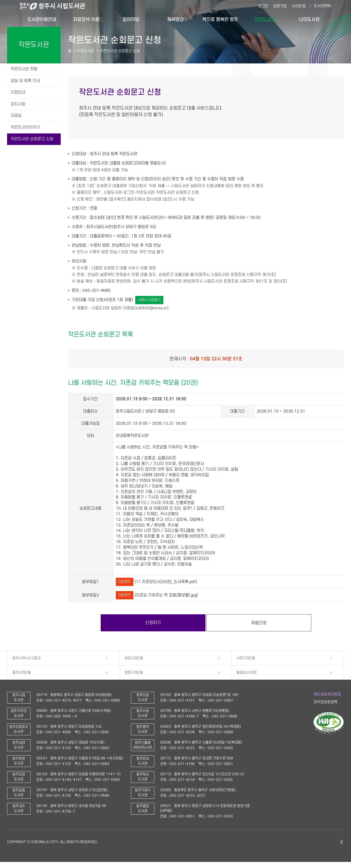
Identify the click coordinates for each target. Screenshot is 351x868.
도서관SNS (323, 6)
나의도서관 (309, 19)
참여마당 (131, 19)
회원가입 (280, 6)
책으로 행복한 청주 (220, 19)
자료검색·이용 (86, 19)
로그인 (263, 6)
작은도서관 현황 (24, 69)
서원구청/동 (246, 658)
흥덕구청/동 (22, 673)
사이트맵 (299, 6)
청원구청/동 (134, 673)
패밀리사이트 (247, 673)
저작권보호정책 (325, 702)
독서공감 (175, 19)
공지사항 (18, 104)
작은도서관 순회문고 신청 (32, 139)
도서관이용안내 (42, 19)
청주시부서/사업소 (27, 658)
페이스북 (341, 842)
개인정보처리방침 (327, 694)
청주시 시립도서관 (56, 6)
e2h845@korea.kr (151, 308)
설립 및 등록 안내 (25, 81)
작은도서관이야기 (25, 127)
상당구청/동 (134, 658)
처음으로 (259, 623)
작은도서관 (265, 19)
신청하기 (153, 623)
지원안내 (18, 92)
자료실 (16, 116)
